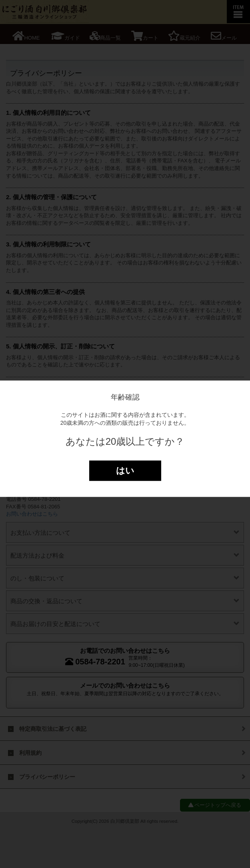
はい (125, 471)
